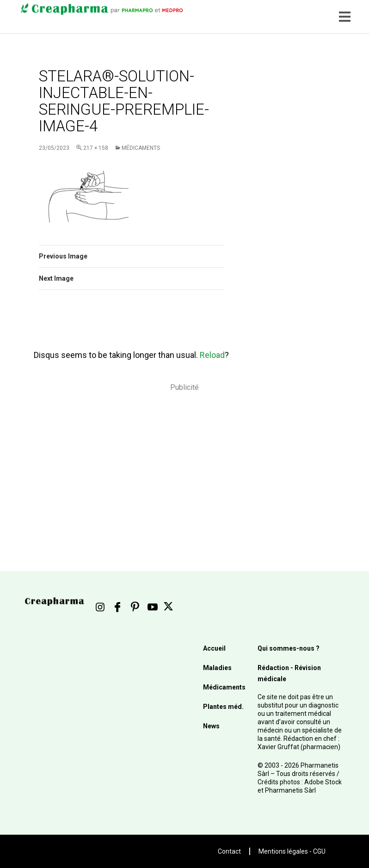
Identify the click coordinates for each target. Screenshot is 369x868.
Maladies (217, 668)
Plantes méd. (223, 707)
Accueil (214, 648)
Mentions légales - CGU (292, 851)
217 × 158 (96, 148)
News (211, 726)
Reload (212, 355)
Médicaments (141, 148)
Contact (229, 851)
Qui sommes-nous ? (289, 648)
